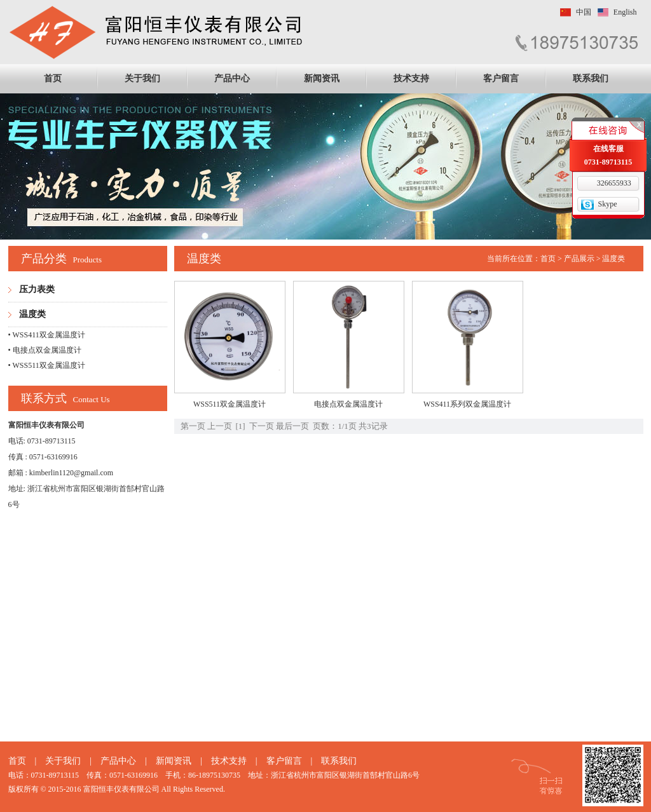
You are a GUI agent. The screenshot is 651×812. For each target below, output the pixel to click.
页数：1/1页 (335, 426)
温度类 (32, 314)
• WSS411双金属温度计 (47, 335)
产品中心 (232, 78)
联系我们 (591, 78)
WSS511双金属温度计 (230, 404)
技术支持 (411, 78)
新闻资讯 (322, 78)
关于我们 (142, 78)
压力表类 (37, 289)
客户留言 (501, 78)
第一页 (193, 426)
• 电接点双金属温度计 (45, 350)
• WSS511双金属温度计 (47, 365)
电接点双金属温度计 (348, 404)
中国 (584, 12)
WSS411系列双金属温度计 (467, 404)
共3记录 (373, 426)
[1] (241, 426)
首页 (53, 78)
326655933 (614, 183)
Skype (608, 204)
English (625, 12)
